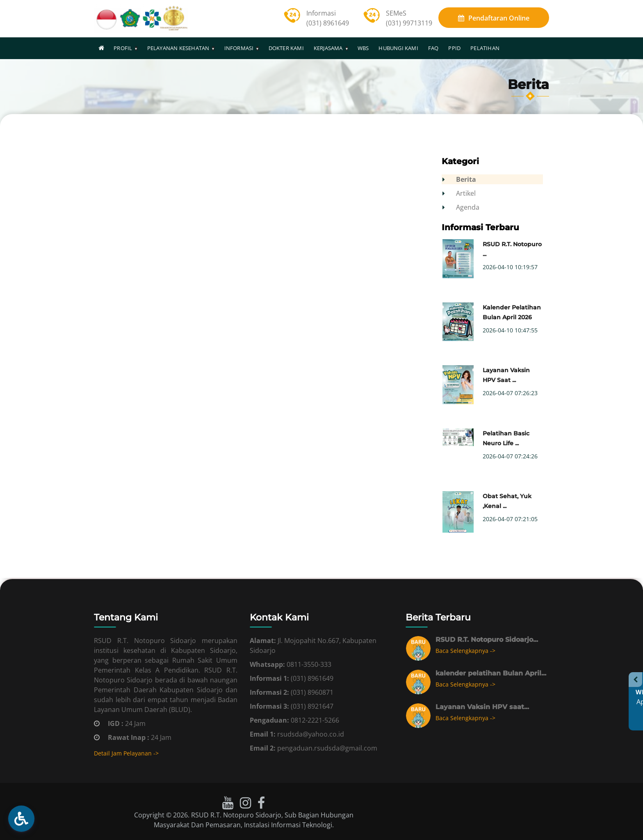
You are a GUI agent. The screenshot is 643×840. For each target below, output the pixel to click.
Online (494, 18)
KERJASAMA (328, 48)
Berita (466, 179)
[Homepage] (101, 48)
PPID (454, 48)
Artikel (466, 193)
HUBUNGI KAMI (398, 48)
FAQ (433, 48)
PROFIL (123, 48)
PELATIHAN (485, 48)
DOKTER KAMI (286, 48)
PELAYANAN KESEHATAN (178, 48)
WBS (363, 48)
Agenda (468, 207)
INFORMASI (239, 48)
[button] (21, 819)
